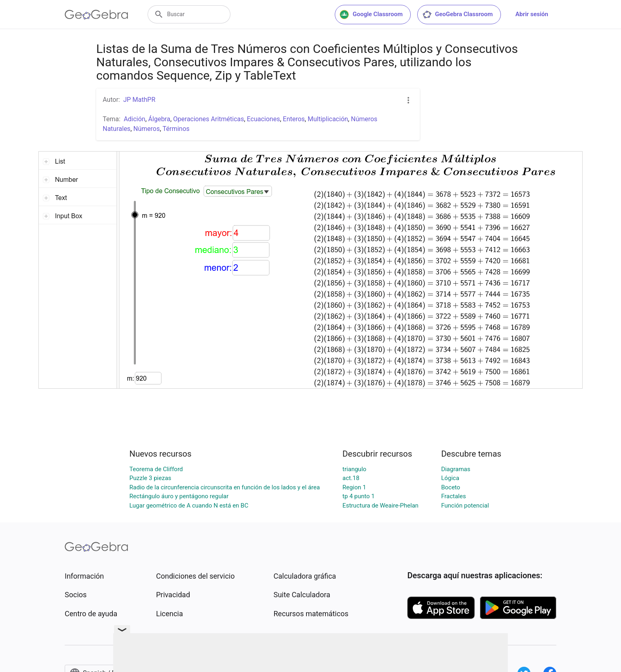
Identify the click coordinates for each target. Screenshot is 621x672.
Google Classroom (371, 15)
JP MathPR (139, 100)
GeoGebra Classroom (457, 15)
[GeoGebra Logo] (96, 15)
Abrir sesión (532, 14)
